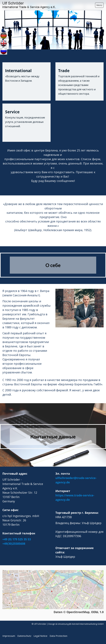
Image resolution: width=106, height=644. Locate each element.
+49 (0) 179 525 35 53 (17, 539)
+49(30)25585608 (14, 544)
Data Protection (58, 636)
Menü (99, 5)
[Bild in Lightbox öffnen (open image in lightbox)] (79, 308)
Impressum (9, 636)
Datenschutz (24, 636)
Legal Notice (40, 636)
